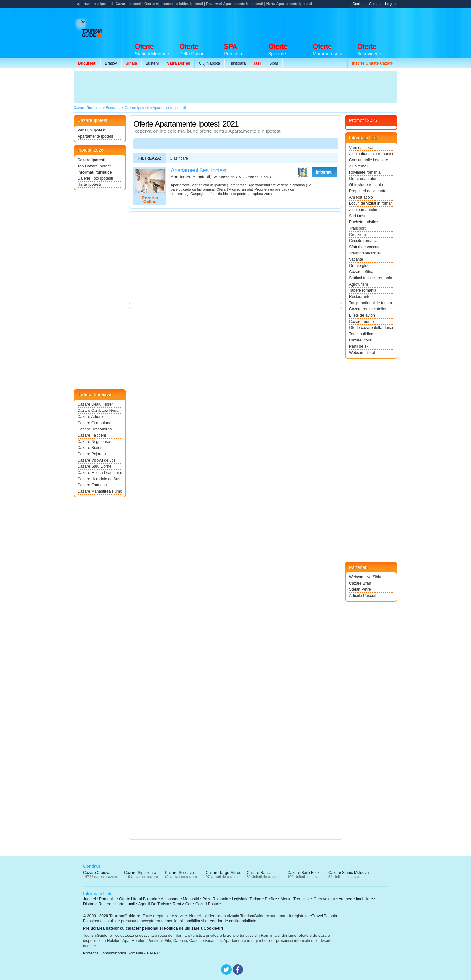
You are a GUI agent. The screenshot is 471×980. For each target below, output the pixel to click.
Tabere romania (363, 290)
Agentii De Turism (154, 904)
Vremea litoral (361, 148)
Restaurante (360, 297)
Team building (361, 334)
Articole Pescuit (363, 596)
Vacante (356, 259)
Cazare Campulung (94, 423)
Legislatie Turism (247, 899)
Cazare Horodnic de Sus (99, 479)
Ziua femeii (359, 166)
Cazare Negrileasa (94, 442)
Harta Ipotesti (89, 184)
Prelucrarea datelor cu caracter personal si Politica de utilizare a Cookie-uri (153, 928)
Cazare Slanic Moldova (349, 873)
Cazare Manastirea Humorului (100, 491)
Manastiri (191, 899)
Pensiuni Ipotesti (92, 130)
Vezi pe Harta (303, 172)
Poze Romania (215, 899)
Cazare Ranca (259, 873)
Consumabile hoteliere (368, 160)
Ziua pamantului (363, 210)
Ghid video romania (366, 185)
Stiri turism (358, 216)
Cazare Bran (360, 583)
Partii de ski (359, 346)
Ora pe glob (359, 266)
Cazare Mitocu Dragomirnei (100, 473)
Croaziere (358, 235)
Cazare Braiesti (91, 448)
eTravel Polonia (323, 916)
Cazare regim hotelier (368, 309)
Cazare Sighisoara (140, 873)
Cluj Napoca (209, 63)
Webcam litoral (362, 353)
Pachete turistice (364, 222)
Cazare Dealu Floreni (96, 404)
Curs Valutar (324, 899)
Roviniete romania (365, 172)
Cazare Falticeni (92, 435)
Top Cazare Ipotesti (94, 166)
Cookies (359, 4)
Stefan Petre (360, 589)
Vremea (345, 899)
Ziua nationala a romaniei (371, 154)
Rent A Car (182, 904)
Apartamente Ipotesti (96, 136)
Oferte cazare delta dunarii (371, 328)
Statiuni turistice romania (370, 278)
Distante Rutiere (97, 904)
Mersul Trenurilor (295, 899)
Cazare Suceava (179, 873)
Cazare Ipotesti (91, 160)
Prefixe (271, 899)
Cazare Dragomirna (95, 429)
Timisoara (237, 63)
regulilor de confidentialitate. (233, 921)
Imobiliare (364, 899)
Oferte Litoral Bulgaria (138, 899)
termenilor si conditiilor (181, 921)
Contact (375, 4)
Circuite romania (363, 241)
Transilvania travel (365, 253)
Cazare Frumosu (92, 485)
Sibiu (274, 63)
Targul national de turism (370, 303)
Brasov (111, 63)
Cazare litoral (361, 340)
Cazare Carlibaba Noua (98, 411)
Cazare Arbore (90, 417)
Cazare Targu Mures (224, 873)
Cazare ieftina (361, 272)
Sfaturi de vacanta (365, 247)
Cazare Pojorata (92, 454)
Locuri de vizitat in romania (371, 203)
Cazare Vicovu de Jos (97, 460)
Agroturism (358, 284)
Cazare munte (361, 322)
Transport (357, 228)
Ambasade (170, 899)
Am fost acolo (361, 197)
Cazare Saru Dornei (95, 466)
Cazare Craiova (97, 873)
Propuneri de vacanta (368, 191)
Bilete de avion (362, 315)
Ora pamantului (362, 179)
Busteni (152, 63)
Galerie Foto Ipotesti (95, 178)
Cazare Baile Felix (303, 873)
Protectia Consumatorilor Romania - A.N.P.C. (122, 953)
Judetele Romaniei (99, 899)
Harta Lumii (125, 904)
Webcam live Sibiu (365, 577)
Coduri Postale (208, 904)
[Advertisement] (278, 24)
